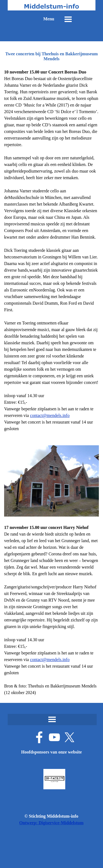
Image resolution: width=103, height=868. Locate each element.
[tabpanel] (51, 382)
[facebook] (39, 737)
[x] (69, 737)
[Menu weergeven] (68, 19)
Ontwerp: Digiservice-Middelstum (51, 823)
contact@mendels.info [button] (50, 415)
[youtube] (54, 737)
